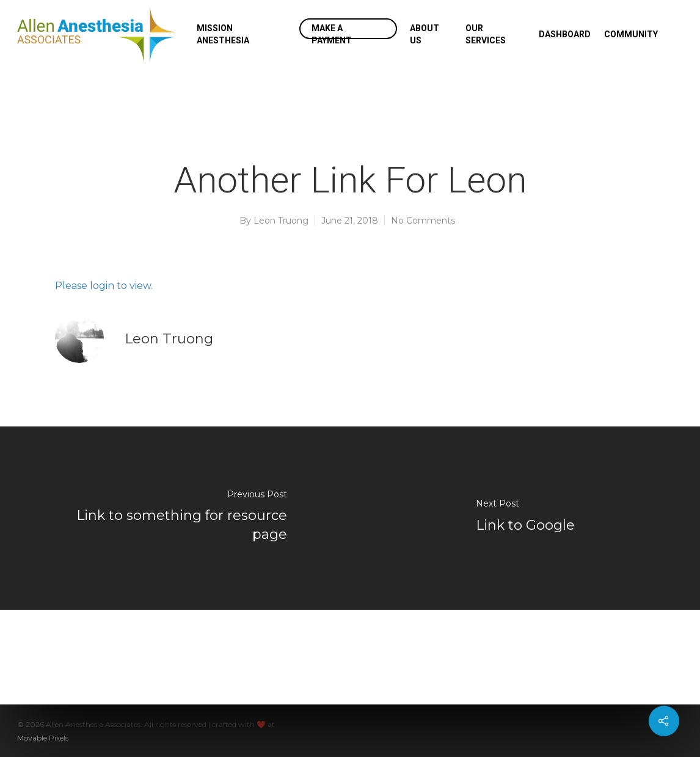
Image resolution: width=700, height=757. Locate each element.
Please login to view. (104, 286)
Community (631, 34)
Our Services (486, 34)
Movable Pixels (43, 738)
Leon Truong (281, 221)
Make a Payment (332, 34)
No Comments (423, 221)
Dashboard (565, 34)
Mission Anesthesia (223, 34)
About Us (425, 34)
